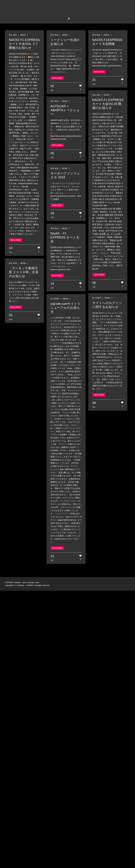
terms (25, 582)
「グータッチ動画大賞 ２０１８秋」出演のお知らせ (24, 272)
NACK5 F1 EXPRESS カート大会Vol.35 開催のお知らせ (108, 104)
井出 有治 (13, 35)
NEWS (23, 35)
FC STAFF (97, 298)
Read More (16, 240)
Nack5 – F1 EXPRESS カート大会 (65, 237)
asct (37, 582)
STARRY (10, 582)
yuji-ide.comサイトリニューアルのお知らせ (66, 308)
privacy (31, 582)
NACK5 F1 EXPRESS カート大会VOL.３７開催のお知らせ (24, 44)
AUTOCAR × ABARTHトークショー (65, 110)
